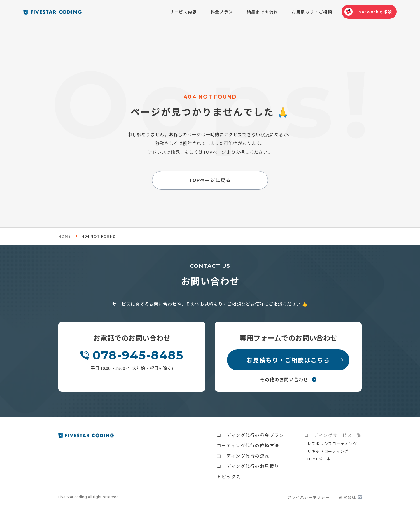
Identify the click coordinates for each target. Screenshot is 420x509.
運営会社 (347, 497)
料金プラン (222, 12)
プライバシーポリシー (308, 497)
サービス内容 (183, 12)
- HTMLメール (318, 459)
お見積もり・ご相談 (312, 12)
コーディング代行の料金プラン (250, 435)
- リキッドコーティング (327, 451)
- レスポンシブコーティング (331, 444)
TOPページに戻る (210, 180)
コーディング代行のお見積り (248, 466)
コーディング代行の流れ (243, 456)
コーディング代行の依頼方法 (248, 445)
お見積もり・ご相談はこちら (288, 360)
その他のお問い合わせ (284, 379)
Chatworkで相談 (374, 12)
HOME (65, 236)
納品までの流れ (262, 12)
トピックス (229, 476)
